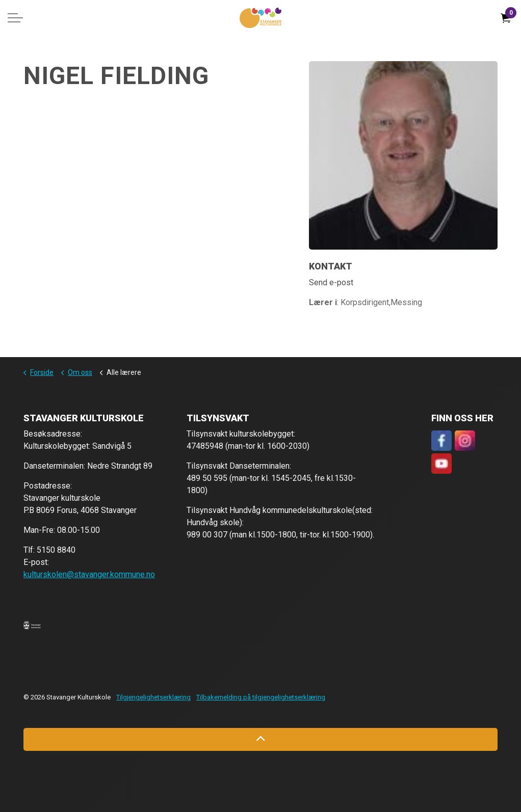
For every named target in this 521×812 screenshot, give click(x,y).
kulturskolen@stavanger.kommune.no (89, 574)
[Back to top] (260, 739)
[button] (32, 625)
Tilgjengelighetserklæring (153, 697)
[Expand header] (15, 18)
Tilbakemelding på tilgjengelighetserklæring (261, 697)
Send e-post (331, 282)
